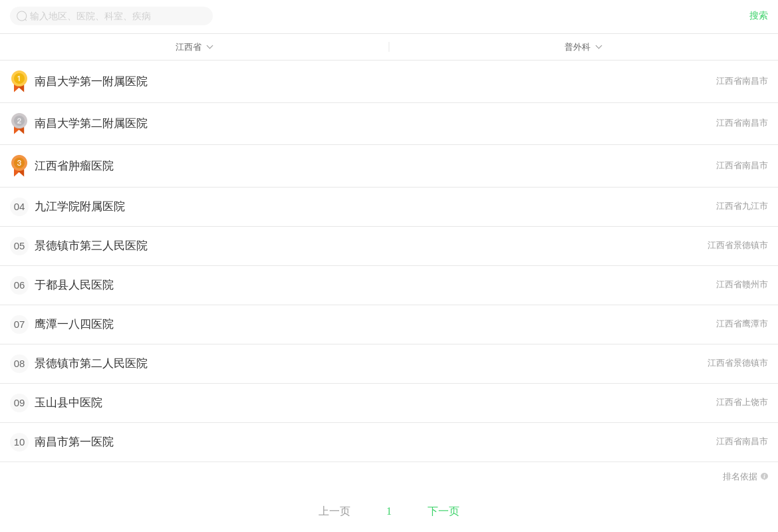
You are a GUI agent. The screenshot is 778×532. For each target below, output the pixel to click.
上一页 (334, 511)
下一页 (444, 511)
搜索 (759, 16)
